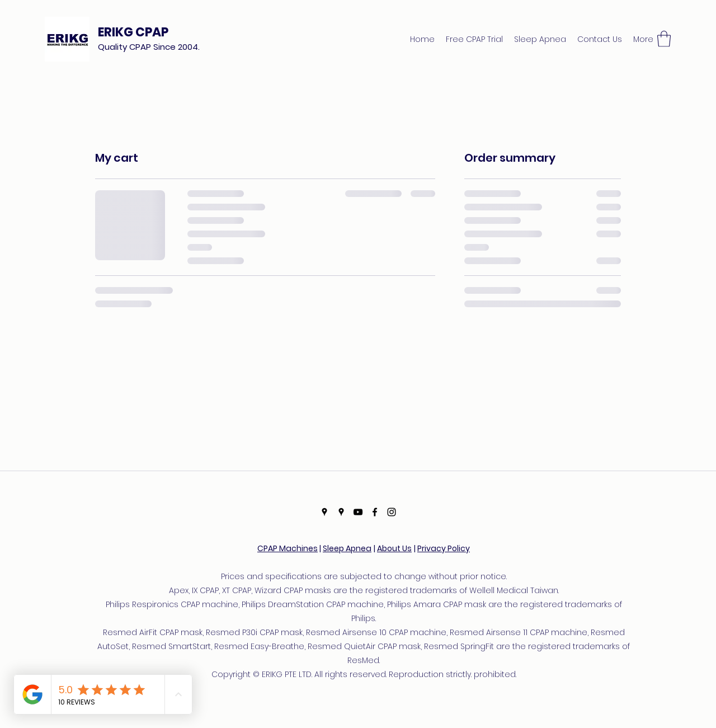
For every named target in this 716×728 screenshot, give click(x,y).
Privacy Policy (444, 548)
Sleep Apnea (347, 548)
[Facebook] (375, 512)
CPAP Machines (288, 548)
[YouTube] (358, 512)
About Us (394, 548)
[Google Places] (324, 512)
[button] (664, 39)
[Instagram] (392, 512)
